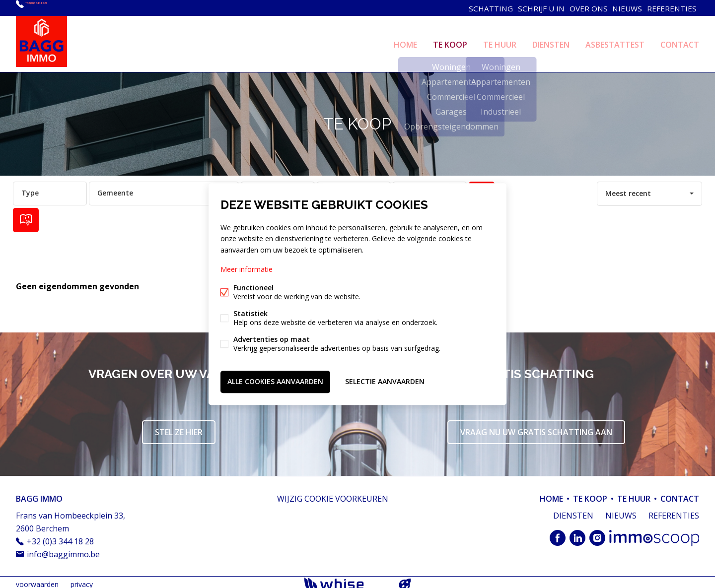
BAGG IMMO (39, 494)
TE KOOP (450, 42)
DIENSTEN (551, 42)
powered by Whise (346, 579)
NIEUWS (623, 8)
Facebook (558, 534)
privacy (82, 580)
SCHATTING (477, 8)
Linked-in (577, 534)
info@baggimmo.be (63, 550)
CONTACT (680, 42)
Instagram (597, 534)
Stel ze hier (179, 428)
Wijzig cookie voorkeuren (333, 494)
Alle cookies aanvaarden (275, 380)
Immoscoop (654, 534)
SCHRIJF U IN (530, 8)
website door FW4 (405, 580)
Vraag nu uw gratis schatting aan (536, 428)
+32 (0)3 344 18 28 (58, 8)
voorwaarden (37, 580)
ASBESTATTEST (615, 42)
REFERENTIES (671, 8)
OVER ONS (580, 8)
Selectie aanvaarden (385, 380)
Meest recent (628, 189)
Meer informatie (247, 270)
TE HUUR (500, 42)
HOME (405, 42)
